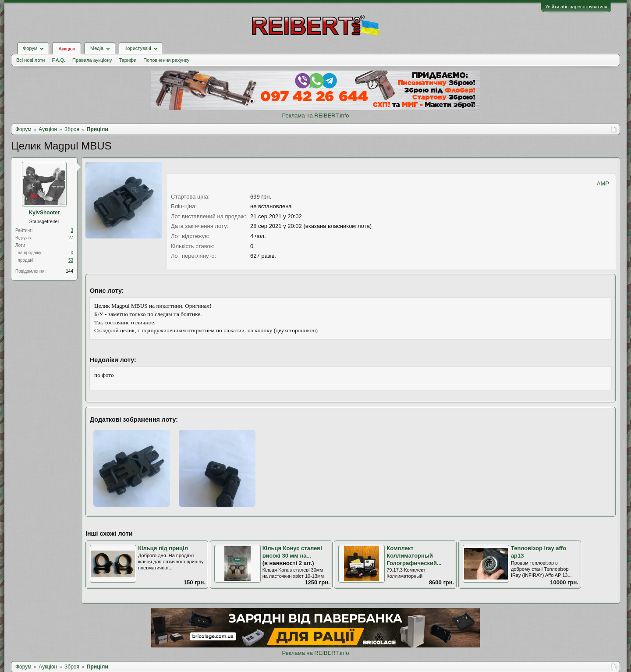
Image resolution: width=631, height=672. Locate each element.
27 (71, 238)
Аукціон (67, 49)
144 (69, 271)
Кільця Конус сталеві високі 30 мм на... (292, 552)
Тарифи (128, 60)
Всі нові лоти (30, 60)
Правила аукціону (92, 60)
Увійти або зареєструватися (576, 7)
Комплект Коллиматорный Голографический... (414, 555)
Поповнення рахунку (166, 60)
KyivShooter (44, 213)
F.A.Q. (58, 60)
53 (71, 260)
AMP (603, 183)
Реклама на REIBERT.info (315, 116)
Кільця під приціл (163, 548)
